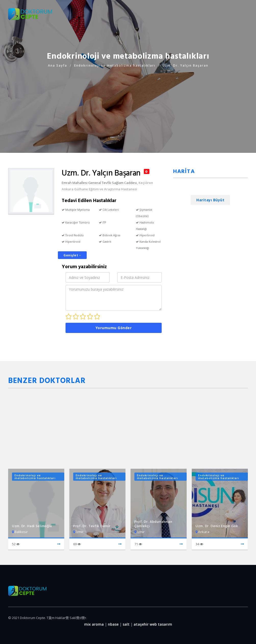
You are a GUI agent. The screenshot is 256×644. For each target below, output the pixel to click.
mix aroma (94, 624)
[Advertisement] (128, 104)
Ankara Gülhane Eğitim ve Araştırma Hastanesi (99, 189)
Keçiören (146, 183)
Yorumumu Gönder (114, 328)
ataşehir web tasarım (153, 624)
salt (126, 624)
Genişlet (72, 255)
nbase (113, 624)
